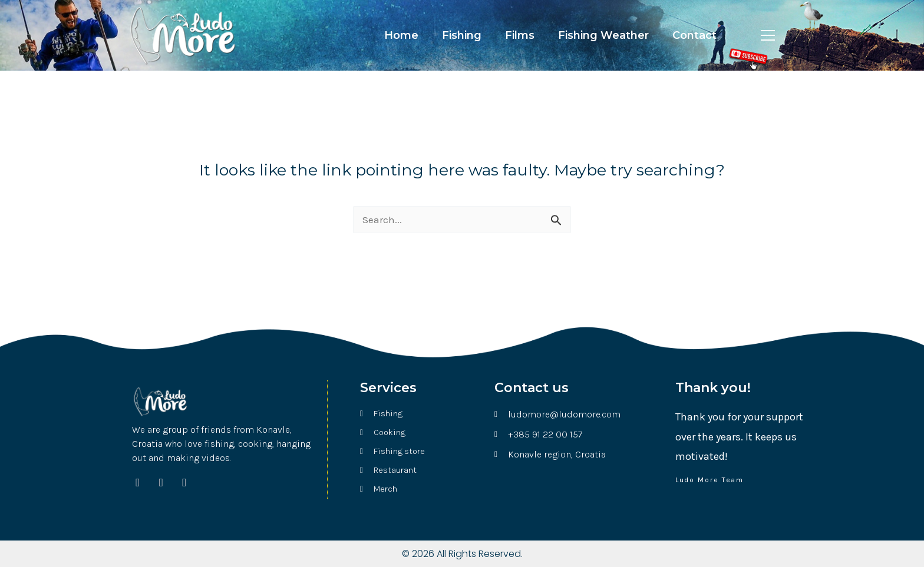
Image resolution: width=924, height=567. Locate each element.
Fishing (462, 35)
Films (520, 35)
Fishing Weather (603, 35)
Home (401, 35)
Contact (694, 35)
